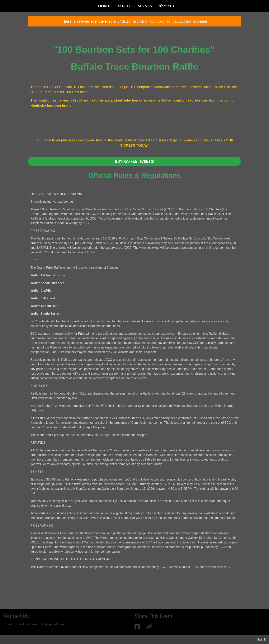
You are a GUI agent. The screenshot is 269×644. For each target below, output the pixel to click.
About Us (166, 6)
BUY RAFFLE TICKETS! (135, 161)
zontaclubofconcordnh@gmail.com (38, 624)
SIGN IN (145, 6)
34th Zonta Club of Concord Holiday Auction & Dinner (162, 21)
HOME (104, 6)
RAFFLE (124, 6)
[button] (149, 627)
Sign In (262, 639)
